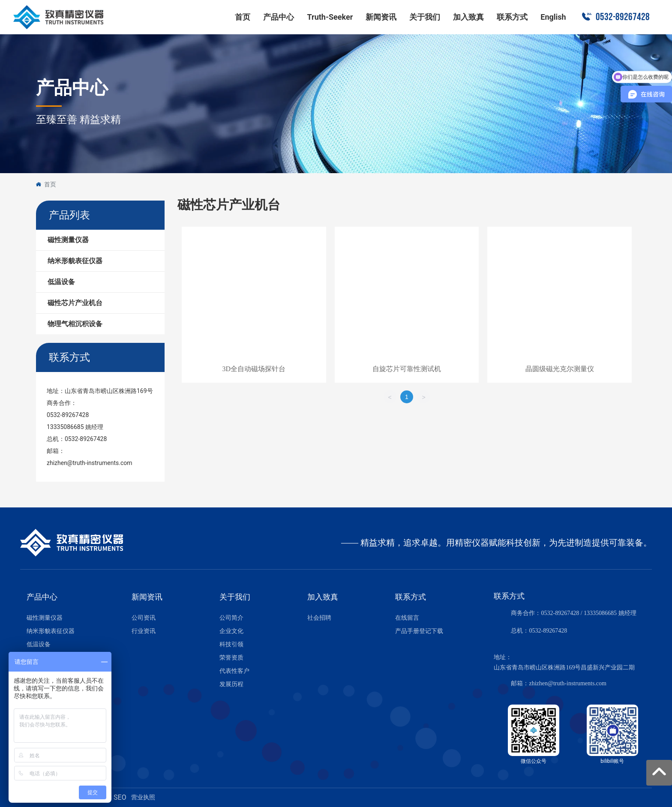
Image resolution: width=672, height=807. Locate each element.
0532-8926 (542, 631)
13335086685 (65, 427)
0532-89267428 (623, 17)
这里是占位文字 (254, 306)
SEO (120, 797)
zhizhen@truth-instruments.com (90, 463)
